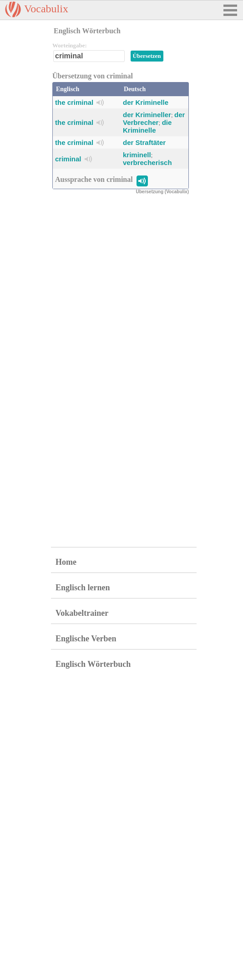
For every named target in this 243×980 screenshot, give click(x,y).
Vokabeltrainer (82, 613)
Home (66, 562)
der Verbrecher (154, 119)
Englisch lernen (83, 588)
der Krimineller (147, 115)
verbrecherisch (147, 162)
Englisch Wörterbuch (93, 664)
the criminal (74, 102)
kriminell (137, 155)
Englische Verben (86, 639)
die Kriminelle (147, 126)
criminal (68, 159)
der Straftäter (144, 142)
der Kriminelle (146, 102)
